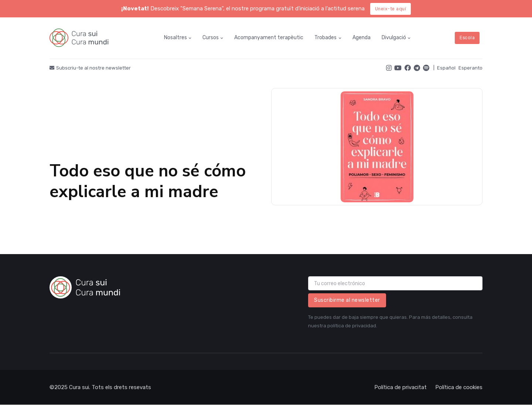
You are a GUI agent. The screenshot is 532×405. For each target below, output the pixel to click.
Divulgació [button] (394, 38)
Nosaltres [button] (175, 38)
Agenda (362, 38)
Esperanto (470, 68)
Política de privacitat (400, 387)
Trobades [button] (325, 38)
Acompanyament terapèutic (269, 38)
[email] (395, 283)
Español (446, 68)
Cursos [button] (211, 38)
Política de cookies (459, 387)
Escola (467, 38)
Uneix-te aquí (391, 9)
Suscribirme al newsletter (347, 300)
